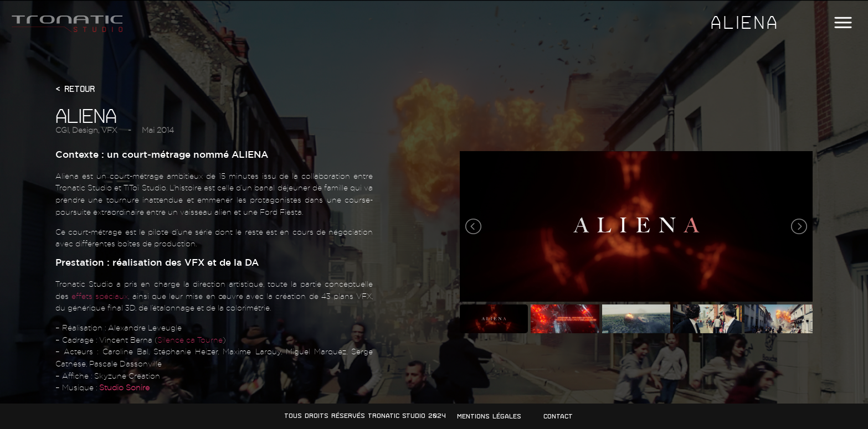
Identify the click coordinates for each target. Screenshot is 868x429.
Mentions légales (489, 416)
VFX (109, 130)
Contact (558, 416)
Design (85, 130)
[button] (843, 23)
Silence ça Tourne (190, 340)
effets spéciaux (100, 296)
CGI (62, 130)
